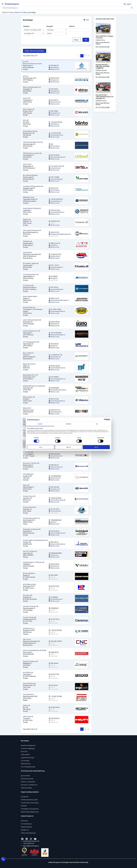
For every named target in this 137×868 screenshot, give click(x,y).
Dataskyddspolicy (27, 827)
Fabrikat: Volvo (100, 40)
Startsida (5, 12)
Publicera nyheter (26, 788)
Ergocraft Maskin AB (29, 683)
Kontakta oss (25, 830)
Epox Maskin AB (28, 672)
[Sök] (132, 8)
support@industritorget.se (30, 846)
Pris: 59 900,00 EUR (103, 47)
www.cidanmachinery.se (57, 157)
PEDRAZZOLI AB (28, 452)
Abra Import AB (28, 595)
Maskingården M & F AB (30, 375)
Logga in (128, 4)
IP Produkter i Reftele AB (31, 263)
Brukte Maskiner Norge (30, 131)
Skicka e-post (54, 69)
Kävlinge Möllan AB (29, 307)
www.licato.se (54, 324)
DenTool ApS (27, 164)
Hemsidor (24, 806)
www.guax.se (54, 80)
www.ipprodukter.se (56, 267)
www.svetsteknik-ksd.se (57, 533)
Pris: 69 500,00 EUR (103, 77)
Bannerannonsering (27, 779)
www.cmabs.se (54, 146)
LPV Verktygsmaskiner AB (31, 342)
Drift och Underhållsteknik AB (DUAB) (35, 650)
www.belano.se (54, 113)
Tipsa (86, 20)
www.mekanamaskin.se (57, 401)
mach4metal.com (55, 357)
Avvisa (41, 447)
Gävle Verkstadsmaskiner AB (32, 230)
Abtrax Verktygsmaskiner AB (32, 87)
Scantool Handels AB (29, 507)
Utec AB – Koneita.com (30, 551)
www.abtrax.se (54, 91)
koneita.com (53, 555)
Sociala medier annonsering (30, 803)
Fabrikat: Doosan (101, 101)
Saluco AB (26, 485)
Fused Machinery (28, 694)
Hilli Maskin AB (27, 241)
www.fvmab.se (54, 190)
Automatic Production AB (31, 606)
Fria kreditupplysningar (28, 767)
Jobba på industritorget (28, 833)
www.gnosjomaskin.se (56, 212)
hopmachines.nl (54, 256)
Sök (86, 40)
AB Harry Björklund (29, 573)
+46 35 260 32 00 (27, 843)
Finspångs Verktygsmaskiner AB (33, 186)
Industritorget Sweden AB (30, 841)
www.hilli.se (53, 245)
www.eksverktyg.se (56, 179)
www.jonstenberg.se (56, 289)
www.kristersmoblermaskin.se (59, 300)
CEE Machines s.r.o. (29, 628)
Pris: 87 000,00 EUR (103, 107)
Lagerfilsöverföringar (28, 758)
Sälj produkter (25, 755)
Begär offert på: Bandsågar (35, 51)
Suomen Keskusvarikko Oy (31, 518)
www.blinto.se (54, 124)
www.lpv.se (53, 346)
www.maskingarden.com (57, 379)
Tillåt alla (96, 447)
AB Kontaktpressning (29, 584)
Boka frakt (24, 752)
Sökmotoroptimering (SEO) (29, 800)
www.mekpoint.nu (55, 412)
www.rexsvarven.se (56, 467)
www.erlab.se (54, 67)
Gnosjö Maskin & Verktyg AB (32, 208)
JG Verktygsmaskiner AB (31, 274)
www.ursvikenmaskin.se (57, 544)
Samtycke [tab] (40, 424)
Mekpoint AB (27, 408)
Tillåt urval (69, 447)
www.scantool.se (55, 511)
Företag (11, 12)
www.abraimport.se (56, 599)
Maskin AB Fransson (29, 364)
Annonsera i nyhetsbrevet (29, 785)
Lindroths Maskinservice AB (32, 331)
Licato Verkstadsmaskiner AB (32, 320)
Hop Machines (27, 252)
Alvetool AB (27, 98)
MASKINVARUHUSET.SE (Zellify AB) (34, 386)
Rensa (76, 40)
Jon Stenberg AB (28, 285)
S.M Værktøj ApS (28, 474)
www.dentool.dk (55, 168)
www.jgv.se (53, 278)
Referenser (24, 821)
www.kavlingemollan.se (57, 311)
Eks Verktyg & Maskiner (30, 175)
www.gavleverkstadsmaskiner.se (60, 234)
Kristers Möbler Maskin (30, 296)
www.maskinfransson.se (57, 368)
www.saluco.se (54, 489)
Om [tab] (97, 424)
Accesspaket (25, 761)
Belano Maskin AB (29, 109)
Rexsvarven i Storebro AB (31, 463)
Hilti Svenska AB (28, 716)
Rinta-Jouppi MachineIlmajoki (103, 43)
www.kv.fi (53, 522)
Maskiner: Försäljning (21, 12)
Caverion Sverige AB (29, 617)
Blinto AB (26, 120)
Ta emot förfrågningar (28, 748)
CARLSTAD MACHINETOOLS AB (33, 142)
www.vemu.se (54, 566)
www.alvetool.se (55, 102)
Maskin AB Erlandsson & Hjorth (32, 64)
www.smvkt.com (55, 478)
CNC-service (27, 639)
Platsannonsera (26, 764)
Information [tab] (69, 424)
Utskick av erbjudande (28, 782)
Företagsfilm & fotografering (30, 809)
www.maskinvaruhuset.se (57, 390)
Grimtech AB (27, 219)
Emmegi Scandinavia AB (30, 661)
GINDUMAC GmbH (29, 197)
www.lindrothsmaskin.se (57, 335)
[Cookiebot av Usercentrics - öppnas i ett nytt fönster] (102, 420)
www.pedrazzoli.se (56, 456)
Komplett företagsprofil (28, 745)
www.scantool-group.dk (57, 500)
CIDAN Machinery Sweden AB (32, 153)
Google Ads (25, 797)
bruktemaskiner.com (56, 135)
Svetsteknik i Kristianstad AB (32, 529)
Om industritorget (26, 824)
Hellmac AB (26, 705)
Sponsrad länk (25, 776)
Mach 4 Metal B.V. (28, 353)
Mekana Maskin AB (29, 397)
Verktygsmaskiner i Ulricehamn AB (34, 562)
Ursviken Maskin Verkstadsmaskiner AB (35, 540)
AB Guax (26, 76)
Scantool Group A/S (29, 496)
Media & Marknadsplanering (30, 812)
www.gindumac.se (55, 201)
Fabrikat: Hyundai (101, 70)
